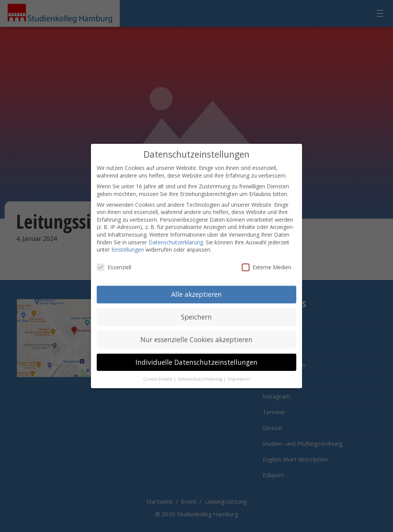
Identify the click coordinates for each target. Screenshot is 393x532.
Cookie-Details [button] (158, 372)
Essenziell (114, 260)
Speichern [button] (196, 310)
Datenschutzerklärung (176, 235)
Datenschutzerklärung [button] (200, 372)
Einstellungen (128, 243)
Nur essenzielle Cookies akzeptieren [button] (196, 332)
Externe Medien (267, 260)
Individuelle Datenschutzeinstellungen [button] (196, 355)
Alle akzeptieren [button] (196, 287)
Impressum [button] (239, 372)
